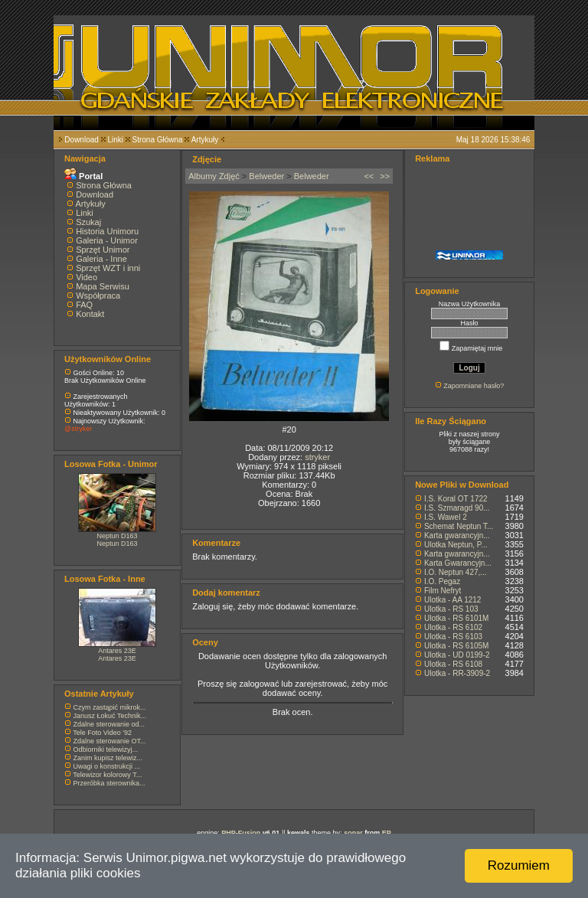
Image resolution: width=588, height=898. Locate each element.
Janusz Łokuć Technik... (110, 716)
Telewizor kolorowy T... (107, 775)
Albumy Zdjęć (214, 176)
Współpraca (98, 296)
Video (87, 277)
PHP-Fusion (241, 833)
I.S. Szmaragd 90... (457, 508)
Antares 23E (117, 651)
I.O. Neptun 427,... (456, 572)
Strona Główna (158, 140)
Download (81, 140)
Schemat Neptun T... (459, 526)
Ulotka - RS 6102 (453, 627)
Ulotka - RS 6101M (456, 618)
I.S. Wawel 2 (446, 517)
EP (387, 833)
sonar (353, 833)
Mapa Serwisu (103, 286)
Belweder (266, 176)
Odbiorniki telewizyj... (106, 749)
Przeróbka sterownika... (109, 783)
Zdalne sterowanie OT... (110, 741)
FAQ (84, 305)
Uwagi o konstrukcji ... (107, 766)
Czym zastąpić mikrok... (110, 707)
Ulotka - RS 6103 (453, 637)
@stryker (78, 429)
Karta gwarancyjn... (457, 536)
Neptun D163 (118, 536)
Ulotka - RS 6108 (453, 664)
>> (385, 176)
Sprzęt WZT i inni (108, 268)
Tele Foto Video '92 (102, 733)
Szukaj (88, 222)
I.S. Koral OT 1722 (456, 499)
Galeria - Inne (101, 259)
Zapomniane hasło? (474, 386)
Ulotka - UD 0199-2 (457, 655)
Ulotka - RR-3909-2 (457, 673)
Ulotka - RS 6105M (456, 646)
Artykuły (205, 140)
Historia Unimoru (107, 231)
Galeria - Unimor (107, 240)
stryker (317, 457)
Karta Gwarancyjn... (458, 563)
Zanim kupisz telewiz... (108, 758)
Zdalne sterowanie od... (109, 724)
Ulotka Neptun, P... (456, 545)
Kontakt (90, 314)
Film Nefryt (443, 591)
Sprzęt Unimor (103, 250)
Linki (115, 140)
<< (369, 176)
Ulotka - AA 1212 (453, 600)
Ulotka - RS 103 (451, 609)
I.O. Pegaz (442, 581)
